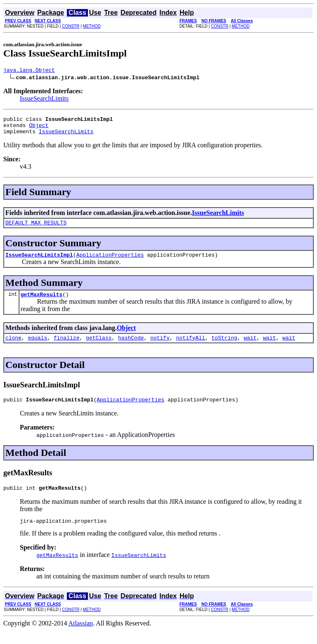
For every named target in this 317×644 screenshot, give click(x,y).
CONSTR (71, 26)
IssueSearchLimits (44, 100)
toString (224, 347)
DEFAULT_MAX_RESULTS (36, 229)
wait (250, 347)
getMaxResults (41, 303)
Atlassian (81, 637)
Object (39, 129)
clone (13, 347)
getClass (99, 347)
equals (38, 347)
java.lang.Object (29, 71)
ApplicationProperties (110, 262)
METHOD (92, 26)
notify (160, 347)
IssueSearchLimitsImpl (39, 262)
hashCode (131, 347)
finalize (66, 347)
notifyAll (191, 347)
